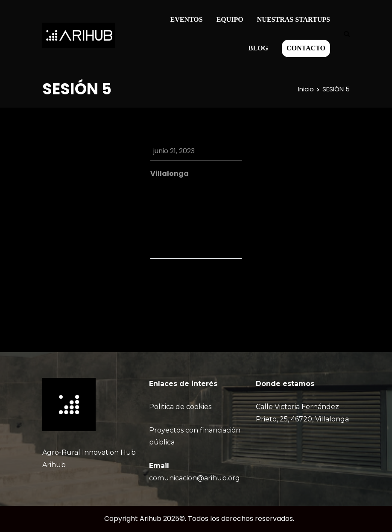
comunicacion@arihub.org (195, 478)
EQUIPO (230, 19)
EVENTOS (187, 19)
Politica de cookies (180, 407)
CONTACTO (306, 48)
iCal (157, 205)
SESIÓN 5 (224, 283)
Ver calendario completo (199, 231)
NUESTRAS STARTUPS (294, 19)
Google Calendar (195, 205)
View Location (173, 186)
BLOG (258, 48)
